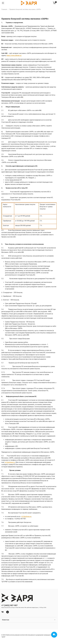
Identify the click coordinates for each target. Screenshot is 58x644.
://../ (14, 55)
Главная (4, 9)
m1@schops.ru (26, 516)
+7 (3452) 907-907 (9, 605)
